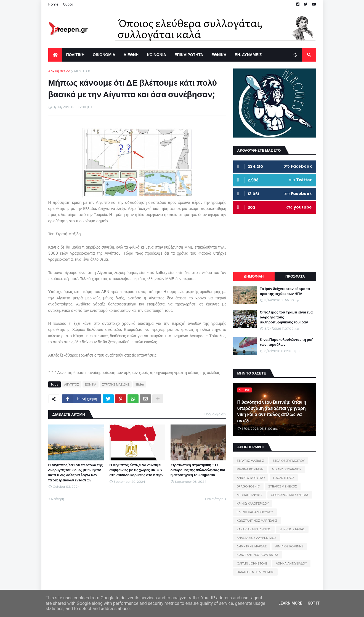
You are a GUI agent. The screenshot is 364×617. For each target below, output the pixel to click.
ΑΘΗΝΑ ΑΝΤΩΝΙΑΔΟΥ (292, 563)
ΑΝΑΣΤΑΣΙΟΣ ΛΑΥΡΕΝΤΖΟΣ (257, 538)
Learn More (290, 603)
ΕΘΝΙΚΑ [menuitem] (219, 55)
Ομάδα (68, 4)
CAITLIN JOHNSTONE (252, 563)
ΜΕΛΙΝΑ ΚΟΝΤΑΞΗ (250, 469)
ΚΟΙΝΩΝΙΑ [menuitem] (156, 55)
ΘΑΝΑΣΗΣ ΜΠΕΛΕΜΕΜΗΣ (255, 572)
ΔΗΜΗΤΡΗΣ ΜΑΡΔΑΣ (252, 546)
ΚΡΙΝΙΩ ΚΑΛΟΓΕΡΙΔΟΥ (253, 503)
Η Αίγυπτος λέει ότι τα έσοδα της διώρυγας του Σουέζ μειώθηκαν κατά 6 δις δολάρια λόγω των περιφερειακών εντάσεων (76, 473)
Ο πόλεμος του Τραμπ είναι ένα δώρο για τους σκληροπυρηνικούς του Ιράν (286, 317)
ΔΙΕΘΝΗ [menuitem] (131, 55)
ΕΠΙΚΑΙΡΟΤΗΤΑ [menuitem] (189, 55)
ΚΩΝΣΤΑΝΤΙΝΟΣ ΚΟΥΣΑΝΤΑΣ (258, 555)
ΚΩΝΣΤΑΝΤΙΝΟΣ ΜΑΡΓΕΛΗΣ (257, 521)
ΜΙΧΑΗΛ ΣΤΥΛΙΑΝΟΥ (287, 469)
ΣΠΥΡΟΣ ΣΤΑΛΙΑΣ (292, 529)
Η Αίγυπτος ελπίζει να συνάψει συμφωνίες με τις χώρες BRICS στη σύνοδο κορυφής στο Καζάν (136, 470)
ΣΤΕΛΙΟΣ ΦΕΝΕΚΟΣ (283, 486)
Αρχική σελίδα (59, 71)
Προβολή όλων (215, 414)
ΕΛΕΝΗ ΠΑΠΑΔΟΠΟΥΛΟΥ (255, 512)
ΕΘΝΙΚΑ (91, 384)
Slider (140, 384)
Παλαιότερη (214, 499)
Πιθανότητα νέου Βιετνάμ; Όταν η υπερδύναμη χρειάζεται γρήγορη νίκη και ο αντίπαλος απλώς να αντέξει (272, 412)
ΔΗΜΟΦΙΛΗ (254, 276)
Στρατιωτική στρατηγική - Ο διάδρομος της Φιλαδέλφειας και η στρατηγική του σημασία (198, 470)
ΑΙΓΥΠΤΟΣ (82, 71)
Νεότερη (58, 499)
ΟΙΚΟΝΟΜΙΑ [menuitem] (104, 55)
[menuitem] (55, 55)
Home (53, 4)
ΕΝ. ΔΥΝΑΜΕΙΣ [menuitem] (248, 55)
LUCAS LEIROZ (284, 478)
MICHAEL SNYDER (250, 495)
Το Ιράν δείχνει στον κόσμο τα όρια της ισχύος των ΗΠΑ (285, 291)
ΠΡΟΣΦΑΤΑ (295, 276)
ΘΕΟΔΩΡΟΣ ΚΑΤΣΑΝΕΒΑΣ (290, 495)
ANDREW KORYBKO (251, 478)
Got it (314, 603)
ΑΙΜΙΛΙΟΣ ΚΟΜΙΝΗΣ (289, 546)
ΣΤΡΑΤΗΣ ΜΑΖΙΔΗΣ (116, 384)
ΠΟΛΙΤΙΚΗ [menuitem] (75, 55)
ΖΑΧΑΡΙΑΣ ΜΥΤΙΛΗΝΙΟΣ (254, 529)
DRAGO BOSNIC (248, 486)
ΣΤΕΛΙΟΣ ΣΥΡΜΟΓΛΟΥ (289, 461)
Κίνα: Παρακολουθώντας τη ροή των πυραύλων (287, 342)
